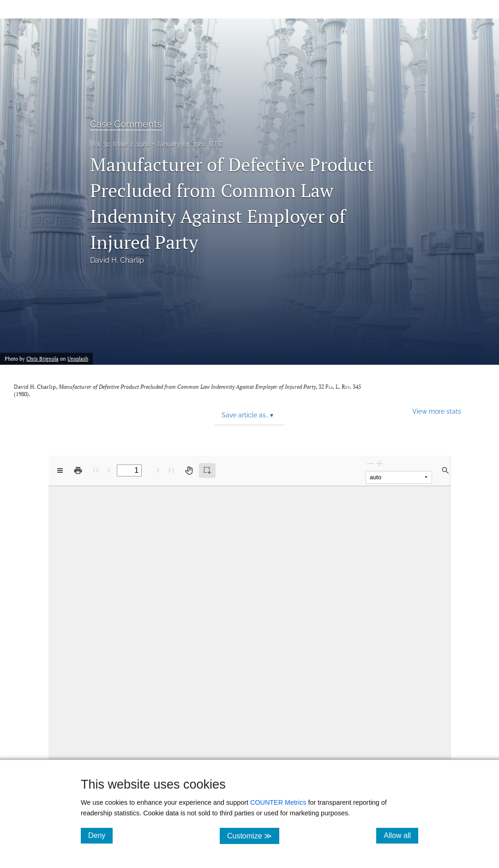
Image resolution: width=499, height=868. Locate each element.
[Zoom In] (379, 463)
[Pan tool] (189, 470)
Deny (100, 835)
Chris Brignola (42, 359)
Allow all (401, 835)
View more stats (437, 411)
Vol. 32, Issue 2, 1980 (120, 144)
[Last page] (171, 470)
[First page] (96, 470)
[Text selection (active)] (207, 470)
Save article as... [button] (247, 415)
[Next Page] (158, 470)
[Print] (78, 470)
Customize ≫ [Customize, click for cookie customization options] (253, 835)
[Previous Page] (109, 470)
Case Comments (126, 124)
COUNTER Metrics (278, 802)
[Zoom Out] (370, 463)
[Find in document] (445, 470)
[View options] (60, 470)
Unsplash (78, 359)
